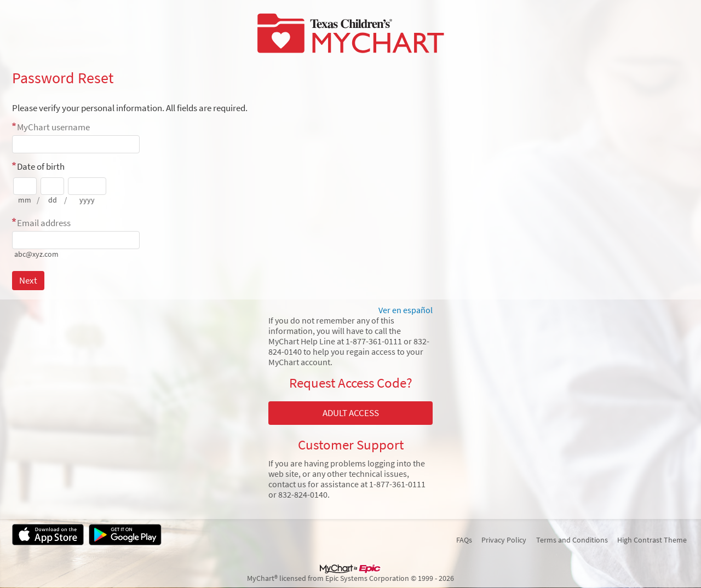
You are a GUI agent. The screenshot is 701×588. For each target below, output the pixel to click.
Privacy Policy (504, 540)
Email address (44, 223)
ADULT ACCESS (351, 413)
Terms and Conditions (572, 540)
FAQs (464, 540)
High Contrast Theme (652, 540)
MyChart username (53, 127)
